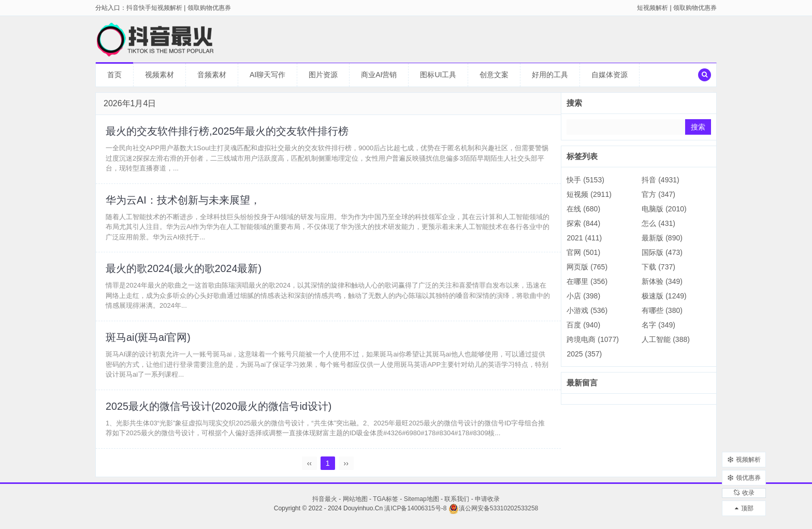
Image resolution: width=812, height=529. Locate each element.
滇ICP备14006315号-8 (415, 513)
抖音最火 (325, 504)
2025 (584, 354)
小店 (583, 296)
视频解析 (744, 454)
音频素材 (212, 75)
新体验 (662, 281)
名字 (658, 325)
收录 (744, 490)
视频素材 (160, 75)
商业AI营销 (379, 75)
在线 (583, 209)
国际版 (662, 252)
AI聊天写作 (267, 75)
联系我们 (457, 504)
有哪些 (662, 310)
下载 (658, 267)
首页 (114, 75)
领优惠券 (744, 472)
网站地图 (355, 504)
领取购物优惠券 (695, 8)
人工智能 (666, 339)
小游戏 (587, 310)
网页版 (587, 267)
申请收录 (487, 504)
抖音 (660, 180)
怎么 (658, 223)
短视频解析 (653, 8)
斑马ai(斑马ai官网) (149, 341)
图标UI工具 (438, 75)
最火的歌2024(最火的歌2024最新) (184, 271)
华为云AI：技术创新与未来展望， (184, 202)
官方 (658, 194)
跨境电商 (592, 339)
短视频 (589, 194)
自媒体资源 (610, 75)
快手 (585, 180)
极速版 (664, 296)
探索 (583, 223)
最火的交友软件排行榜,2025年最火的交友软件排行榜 (228, 132)
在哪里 (587, 281)
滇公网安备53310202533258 (493, 513)
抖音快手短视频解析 (154, 8)
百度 (583, 325)
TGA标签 (386, 504)
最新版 (662, 238)
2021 (584, 238)
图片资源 (323, 75)
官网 (583, 252)
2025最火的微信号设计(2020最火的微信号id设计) (220, 410)
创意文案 (494, 75)
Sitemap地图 (422, 504)
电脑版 (664, 209)
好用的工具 (550, 75)
